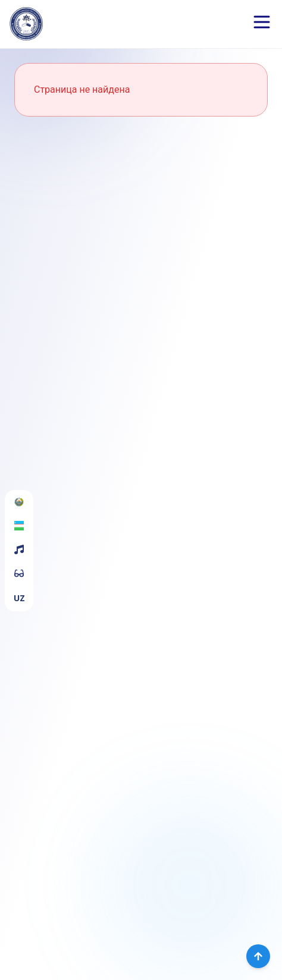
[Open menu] (262, 22)
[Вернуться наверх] (258, 956)
